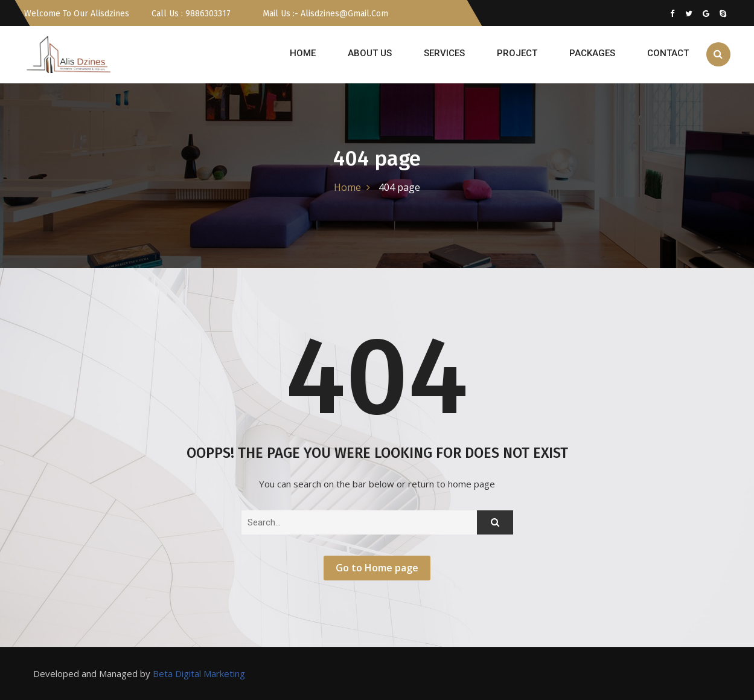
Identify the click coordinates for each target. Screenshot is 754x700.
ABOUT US (370, 53)
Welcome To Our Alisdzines (77, 14)
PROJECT (517, 53)
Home (347, 187)
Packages (592, 53)
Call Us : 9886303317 (190, 14)
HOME (303, 53)
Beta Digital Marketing (199, 673)
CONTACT (668, 53)
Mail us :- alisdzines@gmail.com (317, 14)
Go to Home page (377, 568)
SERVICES (444, 53)
